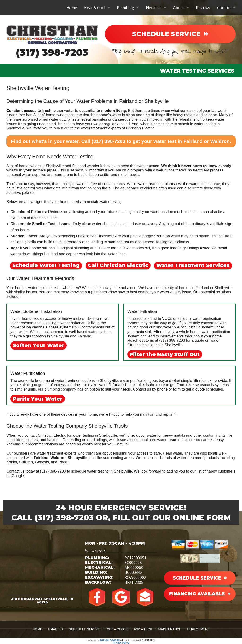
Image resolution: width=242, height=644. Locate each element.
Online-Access (110, 640)
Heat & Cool (95, 8)
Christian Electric (140, 128)
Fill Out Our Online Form (172, 518)
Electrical (154, 8)
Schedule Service (85, 629)
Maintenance (170, 629)
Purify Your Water (38, 399)
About (179, 8)
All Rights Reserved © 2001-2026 (138, 640)
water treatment (94, 128)
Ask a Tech (143, 629)
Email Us (56, 629)
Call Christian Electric (118, 265)
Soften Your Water (39, 345)
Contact (224, 8)
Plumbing (125, 8)
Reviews (203, 8)
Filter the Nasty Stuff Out (165, 354)
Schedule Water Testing (46, 265)
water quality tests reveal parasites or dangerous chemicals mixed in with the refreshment (124, 119)
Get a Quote (117, 629)
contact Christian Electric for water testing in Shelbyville (71, 435)
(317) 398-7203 (52, 52)
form (177, 389)
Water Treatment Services (193, 265)
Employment (198, 629)
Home (72, 8)
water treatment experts (57, 453)
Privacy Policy (121, 643)
